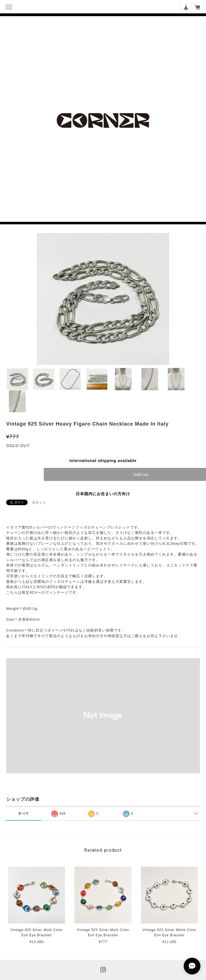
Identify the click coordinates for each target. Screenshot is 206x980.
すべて (24, 814)
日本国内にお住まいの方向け (103, 494)
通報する (39, 503)
